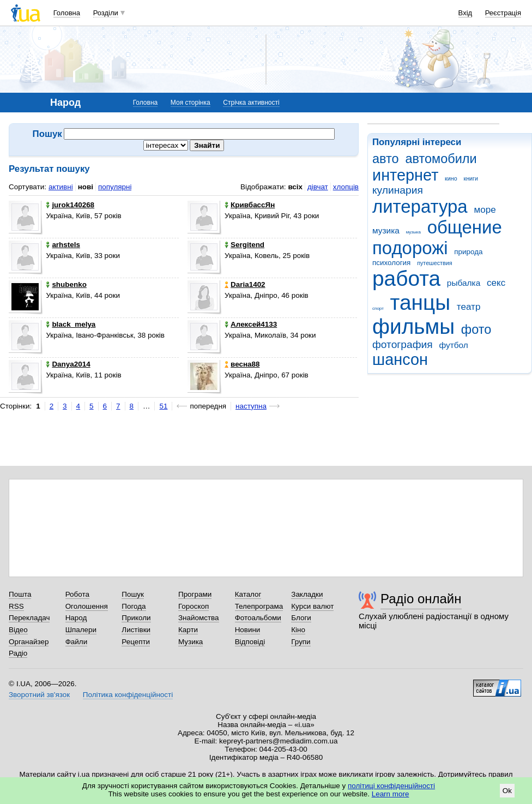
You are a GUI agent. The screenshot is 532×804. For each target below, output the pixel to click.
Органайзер (29, 642)
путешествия (434, 263)
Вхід (465, 13)
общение (465, 227)
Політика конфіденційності (128, 695)
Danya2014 (68, 364)
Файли (77, 642)
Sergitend (244, 245)
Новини (248, 630)
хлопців (346, 187)
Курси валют (312, 606)
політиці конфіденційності (391, 786)
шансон (400, 359)
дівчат (318, 187)
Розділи (106, 13)
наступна (251, 406)
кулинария (398, 190)
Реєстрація (503, 13)
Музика (191, 642)
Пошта (20, 594)
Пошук (133, 594)
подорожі (410, 248)
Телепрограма (259, 606)
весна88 (242, 364)
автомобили (441, 159)
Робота (77, 594)
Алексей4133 (251, 324)
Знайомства (199, 618)
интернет (405, 175)
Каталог (248, 594)
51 (163, 406)
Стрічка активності (251, 103)
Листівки (136, 630)
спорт (378, 308)
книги (471, 178)
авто (386, 159)
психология (391, 263)
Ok (507, 791)
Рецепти (136, 642)
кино (451, 178)
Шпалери (81, 630)
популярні (115, 187)
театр (469, 307)
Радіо (18, 653)
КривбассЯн (250, 205)
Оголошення (87, 606)
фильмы (413, 326)
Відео (18, 630)
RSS (16, 606)
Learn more (391, 794)
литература (420, 206)
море (485, 210)
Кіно (298, 630)
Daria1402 (245, 284)
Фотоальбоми (258, 618)
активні (61, 187)
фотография (403, 344)
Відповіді (250, 642)
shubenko (66, 284)
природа (468, 252)
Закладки (307, 594)
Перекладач (29, 618)
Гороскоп (194, 606)
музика (386, 230)
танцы (421, 302)
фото (476, 329)
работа (406, 278)
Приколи (136, 618)
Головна (67, 13)
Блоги (301, 618)
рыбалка (464, 283)
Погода (134, 606)
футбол (453, 345)
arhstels (63, 245)
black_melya (71, 324)
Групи (301, 642)
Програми (195, 594)
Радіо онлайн (421, 599)
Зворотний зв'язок (39, 695)
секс (496, 283)
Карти (188, 630)
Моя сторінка (191, 103)
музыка (413, 232)
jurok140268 (70, 205)
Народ (76, 618)
